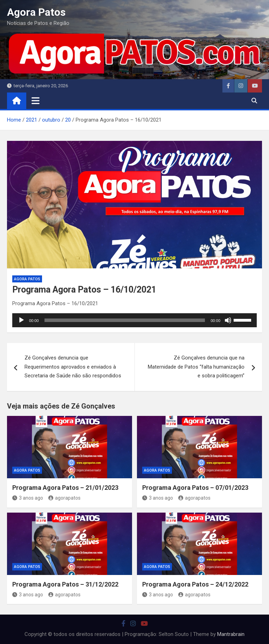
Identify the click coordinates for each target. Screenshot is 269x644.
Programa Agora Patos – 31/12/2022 (65, 584)
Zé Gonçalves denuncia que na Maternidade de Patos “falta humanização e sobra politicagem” (196, 367)
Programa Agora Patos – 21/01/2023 (65, 488)
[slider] (125, 320)
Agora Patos (36, 12)
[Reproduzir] (21, 320)
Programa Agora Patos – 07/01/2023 (195, 488)
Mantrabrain (231, 634)
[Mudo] (228, 320)
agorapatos (64, 498)
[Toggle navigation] (36, 101)
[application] (134, 320)
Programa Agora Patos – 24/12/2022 (195, 584)
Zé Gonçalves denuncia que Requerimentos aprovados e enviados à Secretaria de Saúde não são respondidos (73, 367)
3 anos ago (28, 498)
